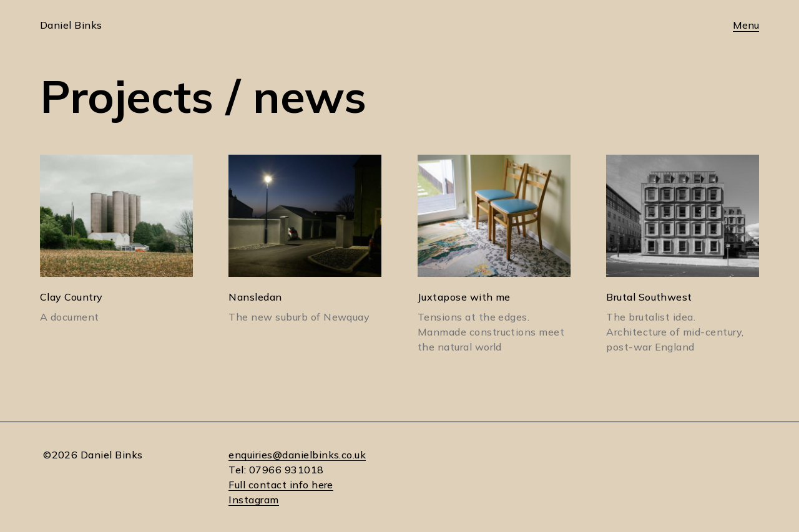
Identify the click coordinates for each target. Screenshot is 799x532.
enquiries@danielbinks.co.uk (297, 455)
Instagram (253, 500)
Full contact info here (281, 485)
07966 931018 (287, 470)
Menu (746, 25)
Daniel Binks (71, 25)
